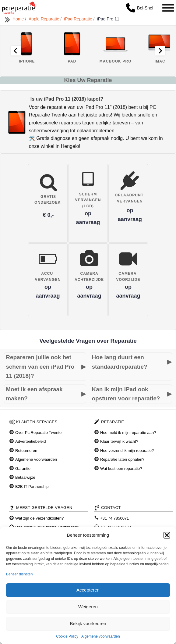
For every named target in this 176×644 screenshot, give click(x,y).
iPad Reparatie (79, 19)
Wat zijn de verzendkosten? (39, 518)
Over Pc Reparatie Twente (38, 433)
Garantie (23, 469)
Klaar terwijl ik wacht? (119, 441)
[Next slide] (160, 51)
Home (19, 19)
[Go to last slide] (16, 51)
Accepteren (88, 590)
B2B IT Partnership (32, 487)
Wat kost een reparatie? (121, 469)
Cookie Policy (67, 636)
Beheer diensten (19, 574)
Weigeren (88, 607)
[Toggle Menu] (168, 8)
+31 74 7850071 (114, 518)
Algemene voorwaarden (101, 636)
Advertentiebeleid (30, 441)
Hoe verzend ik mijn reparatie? (127, 451)
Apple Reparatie (44, 19)
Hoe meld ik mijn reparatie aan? (128, 433)
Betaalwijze (25, 477)
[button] (167, 535)
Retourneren (26, 451)
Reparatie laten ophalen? (122, 459)
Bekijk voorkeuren (88, 623)
